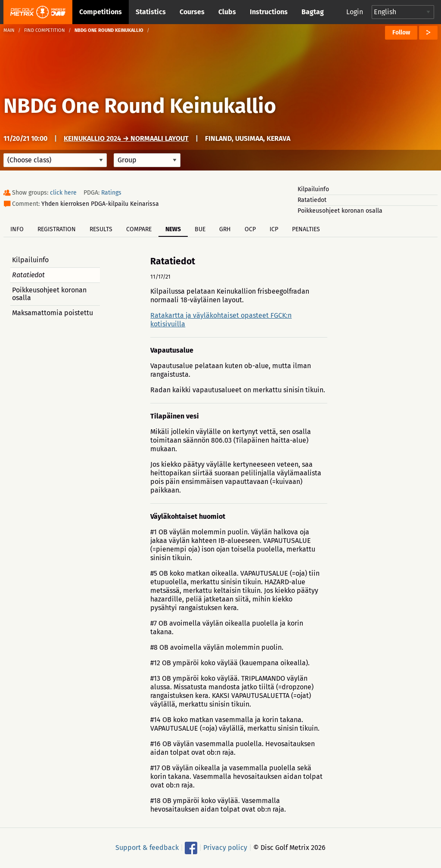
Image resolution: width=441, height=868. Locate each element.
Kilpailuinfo (313, 189)
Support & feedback (147, 848)
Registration (57, 229)
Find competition (45, 30)
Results (101, 229)
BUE (200, 229)
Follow (401, 33)
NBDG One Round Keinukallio (140, 106)
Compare (139, 229)
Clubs (227, 12)
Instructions (269, 12)
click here (63, 193)
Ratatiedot (312, 200)
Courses (192, 12)
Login (355, 12)
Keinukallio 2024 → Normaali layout (126, 138)
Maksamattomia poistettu (53, 313)
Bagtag (313, 12)
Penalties (306, 229)
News (173, 229)
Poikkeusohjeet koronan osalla (340, 211)
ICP (274, 229)
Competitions (101, 12)
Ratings (111, 193)
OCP (250, 229)
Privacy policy (225, 848)
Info (17, 229)
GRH (225, 229)
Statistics (151, 12)
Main (9, 30)
